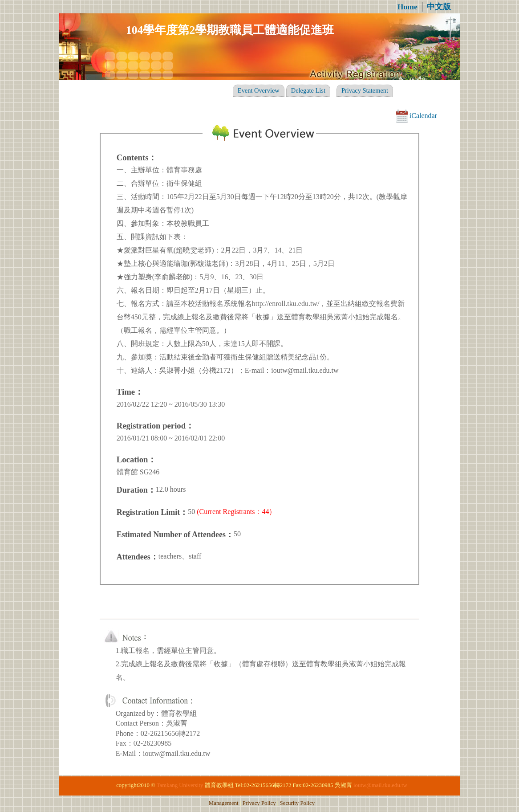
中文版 (439, 7)
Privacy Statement (365, 90)
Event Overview (259, 90)
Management (224, 803)
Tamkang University (180, 785)
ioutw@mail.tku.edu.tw (380, 785)
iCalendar (417, 116)
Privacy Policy (259, 803)
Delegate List (308, 90)
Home (407, 7)
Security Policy (298, 803)
